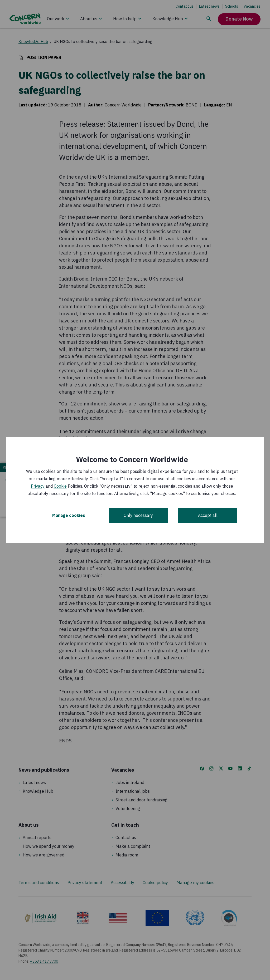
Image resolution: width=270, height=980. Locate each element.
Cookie (60, 486)
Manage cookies (69, 515)
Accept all (208, 515)
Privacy (38, 486)
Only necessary (138, 515)
